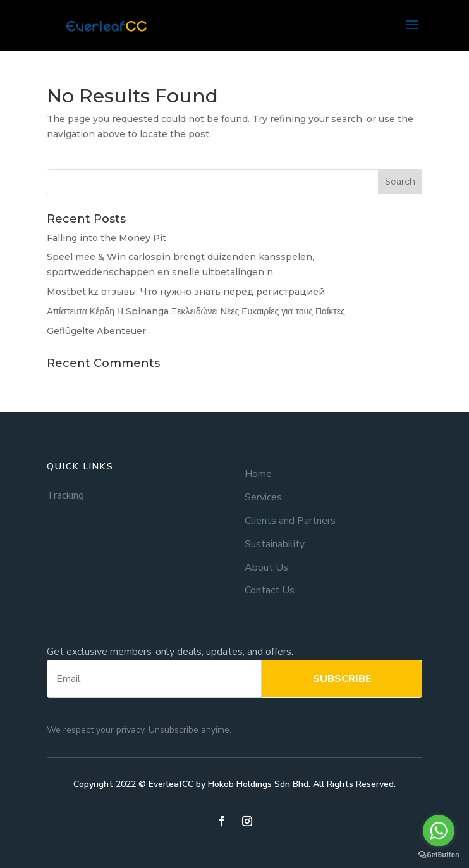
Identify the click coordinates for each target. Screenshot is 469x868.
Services (263, 498)
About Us (266, 568)
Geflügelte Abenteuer (96, 331)
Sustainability (275, 544)
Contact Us (270, 591)
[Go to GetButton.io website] (439, 855)
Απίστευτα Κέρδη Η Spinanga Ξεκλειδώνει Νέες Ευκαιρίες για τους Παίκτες (196, 311)
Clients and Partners (290, 521)
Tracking (65, 496)
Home (258, 474)
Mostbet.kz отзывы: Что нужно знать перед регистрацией (186, 292)
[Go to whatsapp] (439, 831)
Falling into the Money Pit (107, 238)
